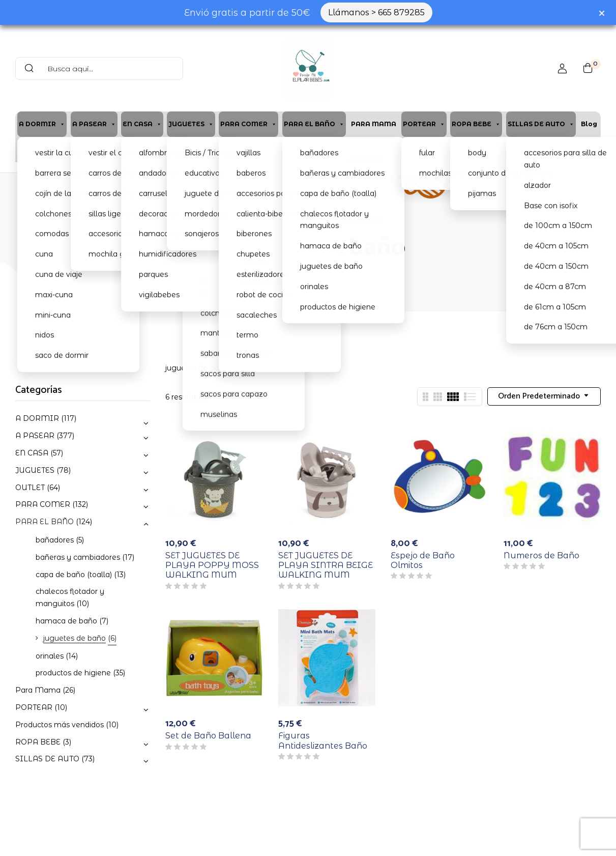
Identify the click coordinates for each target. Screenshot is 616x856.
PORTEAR (424, 124)
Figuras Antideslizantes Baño (323, 740)
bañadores (55, 540)
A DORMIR (42, 124)
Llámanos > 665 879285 (376, 12)
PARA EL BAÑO (314, 124)
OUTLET (30, 488)
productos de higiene (73, 673)
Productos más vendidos (60, 725)
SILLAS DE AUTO (541, 124)
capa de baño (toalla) (74, 575)
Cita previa (144, 149)
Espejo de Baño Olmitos (423, 560)
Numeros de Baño (541, 555)
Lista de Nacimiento (456, 149)
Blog (589, 124)
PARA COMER (248, 124)
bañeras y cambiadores (78, 557)
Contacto (292, 149)
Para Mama (38, 690)
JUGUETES (191, 124)
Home (243, 221)
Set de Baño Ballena (208, 736)
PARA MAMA (374, 124)
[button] (588, 68)
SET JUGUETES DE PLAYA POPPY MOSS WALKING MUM (212, 565)
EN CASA (142, 124)
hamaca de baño (66, 621)
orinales (50, 656)
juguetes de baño (75, 638)
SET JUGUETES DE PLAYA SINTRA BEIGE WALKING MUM (326, 565)
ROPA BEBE (476, 124)
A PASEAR (94, 124)
